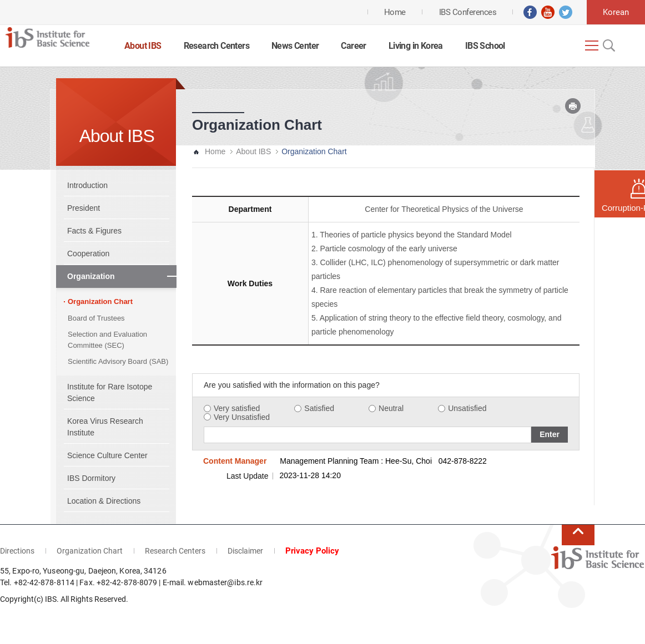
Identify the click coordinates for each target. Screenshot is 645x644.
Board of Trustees (96, 318)
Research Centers (216, 46)
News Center (295, 46)
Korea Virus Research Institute (105, 427)
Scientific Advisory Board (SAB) (118, 361)
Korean (616, 12)
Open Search (608, 45)
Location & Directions (104, 501)
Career (353, 46)
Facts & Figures (94, 231)
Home (215, 151)
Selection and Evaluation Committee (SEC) (107, 340)
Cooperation (88, 253)
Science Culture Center (107, 455)
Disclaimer (245, 551)
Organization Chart (100, 301)
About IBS (143, 46)
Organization (91, 276)
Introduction (87, 185)
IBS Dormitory (91, 478)
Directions (17, 551)
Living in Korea (416, 46)
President (84, 208)
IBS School (485, 46)
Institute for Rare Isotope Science (110, 392)
